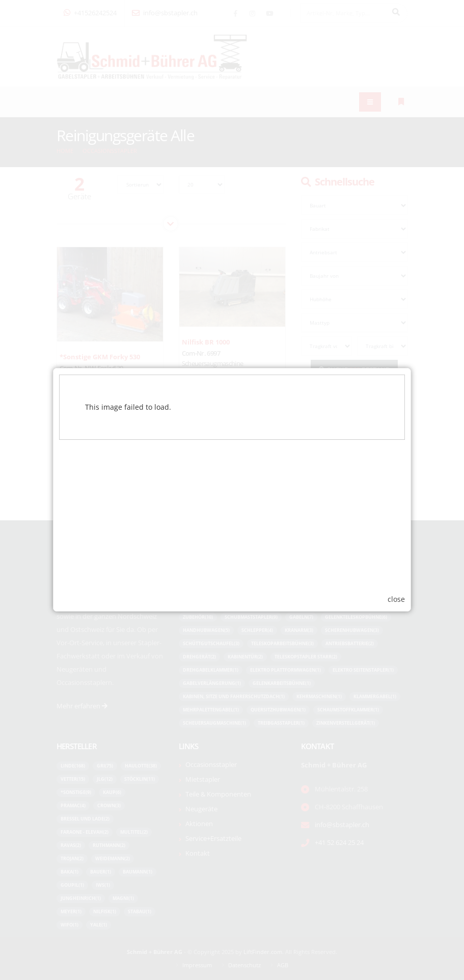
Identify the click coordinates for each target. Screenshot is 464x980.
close (396, 593)
